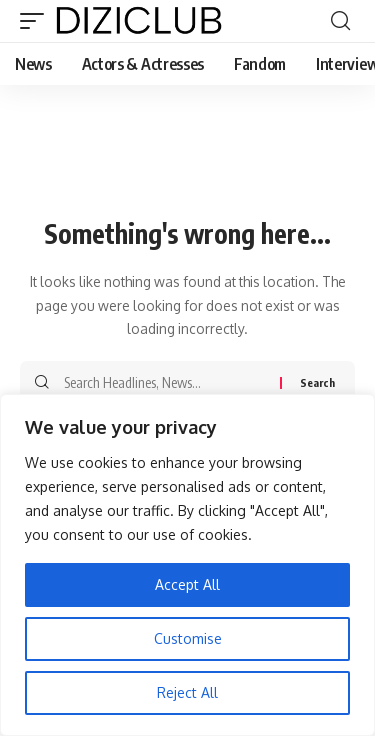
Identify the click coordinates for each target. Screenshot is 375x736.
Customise (188, 638)
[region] (187, 565)
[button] (37, 21)
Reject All (187, 692)
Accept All (187, 584)
